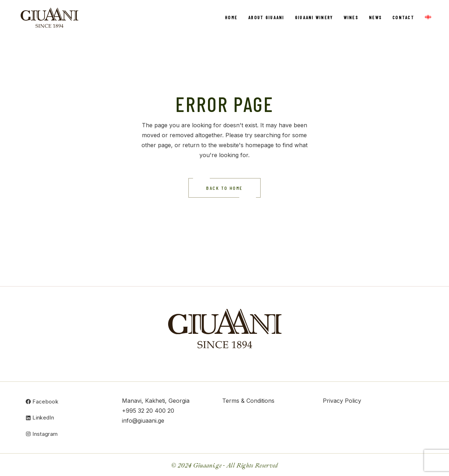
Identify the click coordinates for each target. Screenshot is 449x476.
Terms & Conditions (248, 401)
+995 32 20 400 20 (148, 411)
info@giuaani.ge (143, 421)
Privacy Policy (342, 401)
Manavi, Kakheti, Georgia (156, 401)
